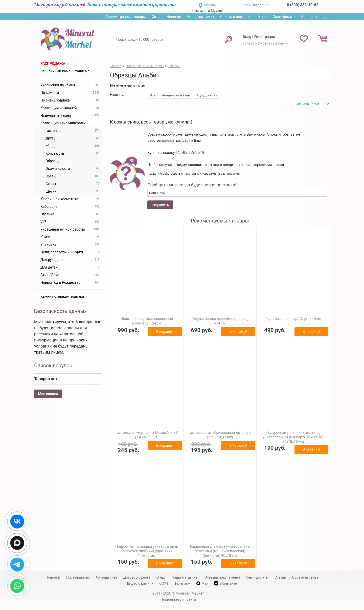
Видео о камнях (140, 583)
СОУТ (164, 583)
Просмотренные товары (125, 17)
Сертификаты (284, 17)
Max (202, 583)
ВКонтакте (225, 583)
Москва (210, 5)
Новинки (174, 17)
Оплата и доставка (236, 17)
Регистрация (264, 37)
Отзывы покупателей (222, 577)
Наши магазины (201, 17)
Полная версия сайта (178, 599)
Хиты (156, 17)
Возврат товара (314, 17)
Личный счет (107, 577)
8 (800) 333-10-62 (303, 5)
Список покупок (53, 365)
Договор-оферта (137, 577)
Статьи (280, 577)
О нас (262, 17)
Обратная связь (305, 577)
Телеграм (182, 583)
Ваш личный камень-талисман (66, 71)
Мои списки (48, 394)
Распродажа (53, 64)
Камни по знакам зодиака (62, 296)
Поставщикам (78, 577)
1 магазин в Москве (207, 11)
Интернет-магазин (176, 95)
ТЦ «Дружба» (207, 95)
